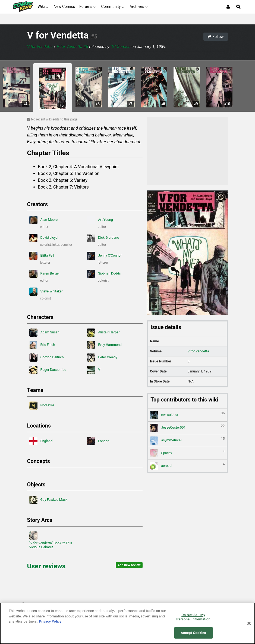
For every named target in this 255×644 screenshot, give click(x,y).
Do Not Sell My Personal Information (193, 617)
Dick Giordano (103, 238)
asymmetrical (187, 441)
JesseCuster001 (187, 428)
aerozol (187, 466)
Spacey (187, 453)
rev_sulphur (187, 415)
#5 (94, 37)
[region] (127, 623)
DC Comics (120, 47)
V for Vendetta (58, 35)
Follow (216, 37)
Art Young (100, 220)
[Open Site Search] (238, 7)
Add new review (129, 565)
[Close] (249, 623)
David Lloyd (44, 238)
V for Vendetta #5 (73, 47)
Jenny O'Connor (104, 256)
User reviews (46, 566)
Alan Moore (44, 220)
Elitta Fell (42, 256)
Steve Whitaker (46, 292)
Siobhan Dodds (104, 274)
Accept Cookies (193, 633)
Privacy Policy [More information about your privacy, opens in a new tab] (50, 621)
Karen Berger (45, 274)
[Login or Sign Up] (228, 7)
